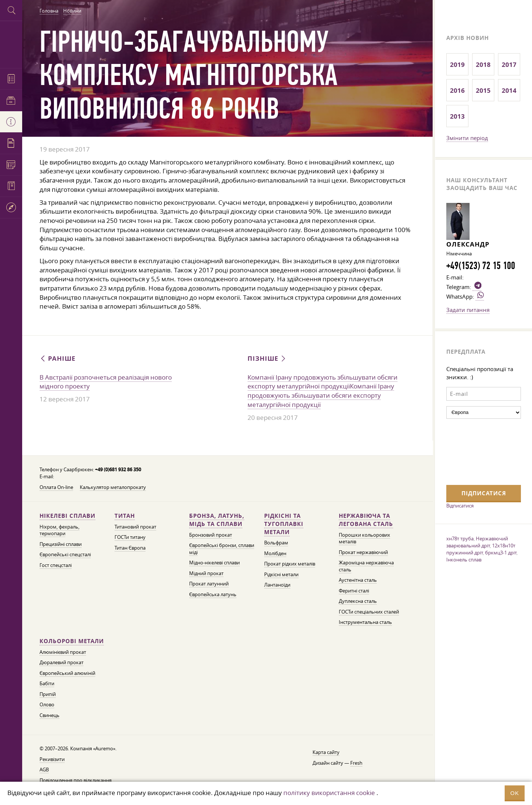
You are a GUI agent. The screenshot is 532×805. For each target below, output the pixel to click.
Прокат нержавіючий (363, 552)
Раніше (58, 358)
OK (515, 793)
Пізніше (267, 358)
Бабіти (47, 684)
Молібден (275, 553)
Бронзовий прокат (211, 535)
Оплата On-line (56, 487)
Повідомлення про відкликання (76, 780)
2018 (483, 64)
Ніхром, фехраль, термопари (59, 530)
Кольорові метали (72, 641)
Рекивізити (52, 759)
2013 (457, 116)
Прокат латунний (209, 584)
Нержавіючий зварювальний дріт (477, 542)
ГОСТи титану (130, 537)
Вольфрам (276, 543)
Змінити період (467, 138)
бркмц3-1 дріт (501, 553)
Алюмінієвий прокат (63, 652)
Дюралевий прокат (62, 663)
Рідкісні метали (281, 575)
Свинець (50, 715)
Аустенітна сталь (358, 580)
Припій (48, 694)
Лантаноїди (277, 585)
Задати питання (468, 310)
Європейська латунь (213, 595)
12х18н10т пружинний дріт (481, 549)
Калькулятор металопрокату (113, 487)
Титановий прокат (135, 527)
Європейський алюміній (67, 673)
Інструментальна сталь (365, 622)
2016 (457, 90)
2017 (509, 64)
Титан (125, 516)
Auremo (11, 43)
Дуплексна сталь (358, 601)
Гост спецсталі (56, 565)
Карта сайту (326, 752)
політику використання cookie (329, 793)
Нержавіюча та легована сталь (366, 520)
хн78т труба (460, 539)
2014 (509, 90)
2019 (457, 64)
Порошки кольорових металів (364, 539)
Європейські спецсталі (65, 555)
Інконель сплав (464, 560)
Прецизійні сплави (61, 544)
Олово (47, 705)
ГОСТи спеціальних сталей (369, 612)
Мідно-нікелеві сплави (214, 563)
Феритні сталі (354, 591)
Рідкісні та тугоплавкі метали (284, 524)
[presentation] (477, 451)
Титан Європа (130, 548)
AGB (44, 770)
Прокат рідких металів (290, 564)
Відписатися (460, 506)
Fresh (356, 763)
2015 (483, 90)
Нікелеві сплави (67, 516)
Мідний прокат (206, 573)
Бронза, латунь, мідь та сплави (217, 520)
